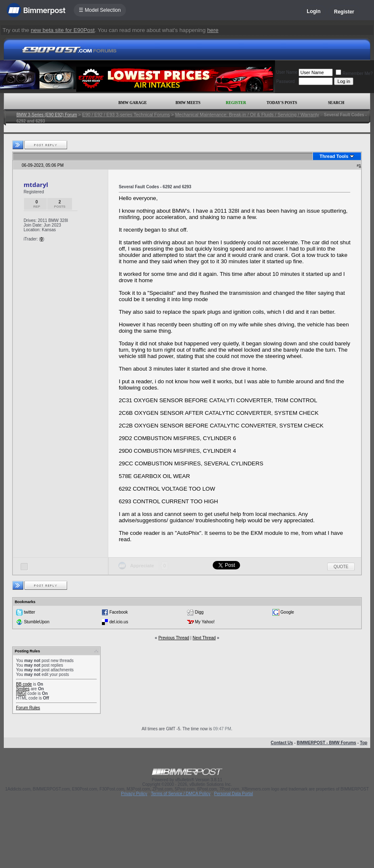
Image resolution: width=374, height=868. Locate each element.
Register (344, 12)
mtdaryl (36, 184)
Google (287, 612)
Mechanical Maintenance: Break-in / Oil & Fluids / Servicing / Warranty (247, 115)
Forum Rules (28, 708)
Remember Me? (354, 73)
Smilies (23, 689)
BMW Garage (132, 103)
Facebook (119, 612)
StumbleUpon (37, 622)
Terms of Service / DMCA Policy (180, 794)
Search (336, 103)
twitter (30, 612)
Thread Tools (334, 156)
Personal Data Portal (233, 794)
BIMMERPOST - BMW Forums (327, 743)
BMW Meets (188, 103)
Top (364, 743)
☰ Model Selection (100, 10)
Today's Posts (282, 103)
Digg (199, 612)
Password (286, 81)
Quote (341, 567)
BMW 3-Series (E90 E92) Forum (47, 115)
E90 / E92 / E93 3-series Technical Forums (126, 115)
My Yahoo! (205, 622)
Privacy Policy (134, 794)
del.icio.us (119, 622)
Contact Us (282, 743)
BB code (24, 684)
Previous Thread (174, 638)
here (213, 30)
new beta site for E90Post (63, 30)
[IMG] (21, 693)
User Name (287, 72)
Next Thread (204, 638)
